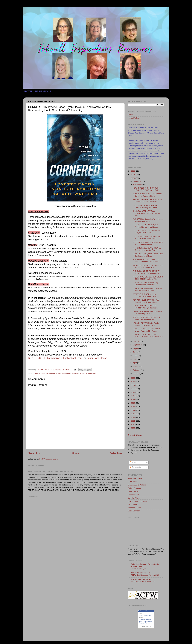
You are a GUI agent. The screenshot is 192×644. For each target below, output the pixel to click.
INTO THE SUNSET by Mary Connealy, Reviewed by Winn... (146, 295)
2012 (133, 417)
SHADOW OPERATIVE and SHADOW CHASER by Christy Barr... (146, 213)
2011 (133, 421)
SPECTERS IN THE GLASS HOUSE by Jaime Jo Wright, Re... (148, 266)
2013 (133, 414)
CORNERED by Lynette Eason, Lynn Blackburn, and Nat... (148, 255)
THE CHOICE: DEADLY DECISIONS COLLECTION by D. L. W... (148, 278)
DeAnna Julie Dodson (137, 485)
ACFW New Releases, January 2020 (145, 575)
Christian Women (144, 623)
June (135, 356)
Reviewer (76, 373)
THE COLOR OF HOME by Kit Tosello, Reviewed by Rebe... (145, 226)
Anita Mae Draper (135, 478)
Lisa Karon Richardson (137, 501)
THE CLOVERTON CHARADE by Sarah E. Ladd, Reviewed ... (146, 237)
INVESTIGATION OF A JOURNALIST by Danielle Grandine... (148, 243)
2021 (133, 385)
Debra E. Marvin (135, 488)
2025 (133, 175)
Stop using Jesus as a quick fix (143, 581)
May (135, 359)
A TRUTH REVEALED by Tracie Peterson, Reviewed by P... (146, 324)
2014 (133, 410)
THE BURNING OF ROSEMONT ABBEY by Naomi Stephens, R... (147, 272)
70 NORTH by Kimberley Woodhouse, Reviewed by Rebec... (148, 220)
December (138, 181)
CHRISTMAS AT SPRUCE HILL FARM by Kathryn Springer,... (146, 307)
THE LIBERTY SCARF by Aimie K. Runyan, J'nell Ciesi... (147, 232)
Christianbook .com (72, 358)
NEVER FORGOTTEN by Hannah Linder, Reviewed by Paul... (147, 330)
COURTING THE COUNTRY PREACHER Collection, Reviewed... (148, 336)
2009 (133, 428)
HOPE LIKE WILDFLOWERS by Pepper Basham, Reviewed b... (146, 261)
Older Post (116, 453)
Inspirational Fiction (145, 619)
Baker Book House (97, 358)
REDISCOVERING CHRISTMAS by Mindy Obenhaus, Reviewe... (147, 201)
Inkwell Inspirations (145, 615)
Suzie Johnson (134, 511)
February (137, 370)
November (138, 185)
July (135, 352)
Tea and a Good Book (140, 573)
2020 (133, 389)
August (136, 349)
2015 (133, 407)
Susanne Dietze (134, 508)
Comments (135, 467)
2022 (133, 382)
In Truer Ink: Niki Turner (141, 579)
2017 (133, 399)
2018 (133, 396)
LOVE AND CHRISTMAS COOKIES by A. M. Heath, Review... (147, 290)
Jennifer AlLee (134, 498)
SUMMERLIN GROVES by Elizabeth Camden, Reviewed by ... (148, 195)
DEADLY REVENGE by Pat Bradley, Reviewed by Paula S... (147, 313)
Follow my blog (146, 627)
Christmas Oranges (138, 568)
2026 (133, 171)
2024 (133, 178)
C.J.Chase (132, 482)
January (137, 374)
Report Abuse (135, 435)
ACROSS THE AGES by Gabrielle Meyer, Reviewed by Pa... (147, 318)
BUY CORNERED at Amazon (44, 358)
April (135, 363)
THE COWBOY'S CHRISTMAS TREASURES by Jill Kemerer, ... (147, 206)
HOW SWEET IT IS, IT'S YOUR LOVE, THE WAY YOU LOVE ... (147, 189)
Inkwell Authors (134, 118)
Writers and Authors (145, 621)
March (136, 366)
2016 (133, 403)
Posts (133, 462)
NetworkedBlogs (144, 611)
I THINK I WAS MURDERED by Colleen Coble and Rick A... (145, 284)
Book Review (40, 373)
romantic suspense (88, 373)
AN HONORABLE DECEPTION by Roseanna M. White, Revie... (147, 249)
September (138, 345)
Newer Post (35, 453)
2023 (133, 378)
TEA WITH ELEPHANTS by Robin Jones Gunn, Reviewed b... (147, 301)
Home (75, 453)
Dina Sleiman (133, 491)
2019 (133, 392)
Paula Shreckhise (64, 373)
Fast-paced (51, 373)
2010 (133, 425)
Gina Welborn (134, 495)
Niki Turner (132, 504)
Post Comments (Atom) (49, 459)
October (137, 341)
